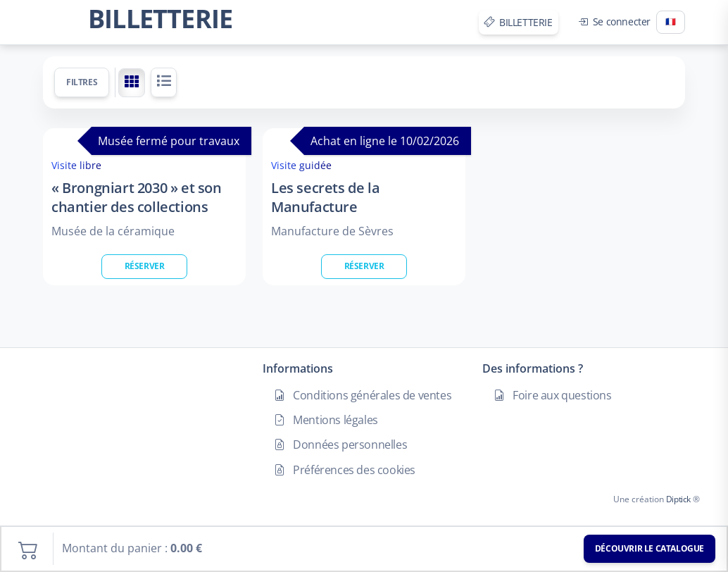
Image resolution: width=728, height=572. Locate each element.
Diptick (677, 499)
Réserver (145, 266)
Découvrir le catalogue (649, 548)
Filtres (82, 82)
